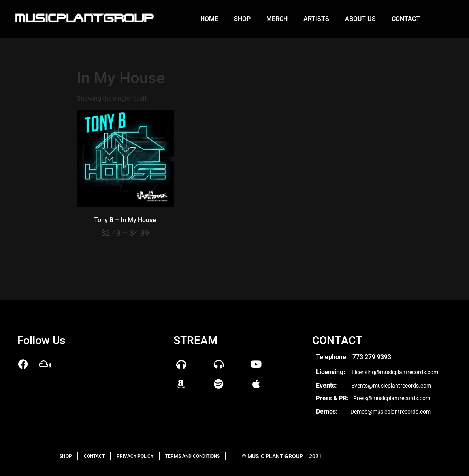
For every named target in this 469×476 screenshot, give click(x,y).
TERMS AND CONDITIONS (192, 456)
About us (360, 19)
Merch (277, 19)
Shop (242, 19)
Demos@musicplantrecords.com (391, 412)
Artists (316, 19)
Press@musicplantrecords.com (392, 398)
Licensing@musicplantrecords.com (395, 372)
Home (209, 19)
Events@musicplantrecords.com (391, 386)
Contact (406, 19)
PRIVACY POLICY (135, 456)
